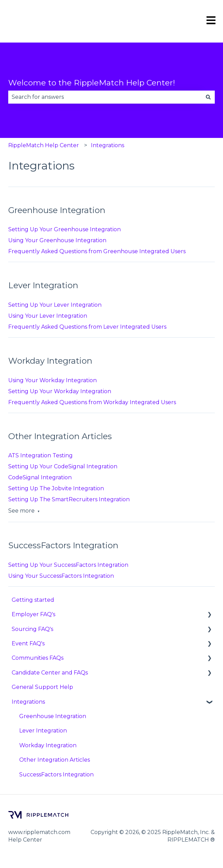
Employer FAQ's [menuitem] (33, 614)
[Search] (208, 97)
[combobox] (105, 97)
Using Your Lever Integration (48, 316)
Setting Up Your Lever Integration (55, 305)
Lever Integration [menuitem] (43, 731)
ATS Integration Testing (40, 455)
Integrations (108, 145)
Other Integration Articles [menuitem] (55, 760)
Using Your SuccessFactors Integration (61, 576)
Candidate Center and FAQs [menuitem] (50, 673)
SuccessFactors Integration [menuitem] (56, 775)
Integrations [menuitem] (28, 702)
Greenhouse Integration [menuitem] (53, 716)
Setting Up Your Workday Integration (60, 391)
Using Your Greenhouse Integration (57, 240)
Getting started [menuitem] (33, 600)
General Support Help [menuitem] (42, 687)
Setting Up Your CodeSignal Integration (63, 466)
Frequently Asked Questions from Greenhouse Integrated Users (97, 251)
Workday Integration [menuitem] (48, 745)
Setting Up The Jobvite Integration (56, 488)
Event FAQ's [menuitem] (28, 643)
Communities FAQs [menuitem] (38, 658)
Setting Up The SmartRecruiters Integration (69, 499)
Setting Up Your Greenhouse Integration (64, 229)
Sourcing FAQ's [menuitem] (32, 629)
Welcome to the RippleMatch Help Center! (92, 83)
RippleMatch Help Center (44, 145)
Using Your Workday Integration (52, 380)
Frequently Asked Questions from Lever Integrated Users (87, 327)
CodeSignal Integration (40, 477)
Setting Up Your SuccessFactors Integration (68, 565)
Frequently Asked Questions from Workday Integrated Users (92, 402)
